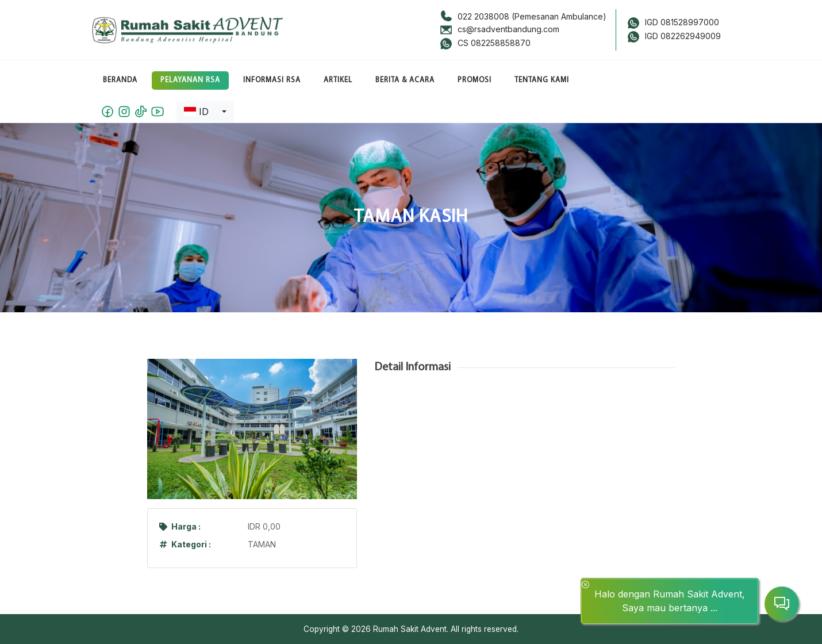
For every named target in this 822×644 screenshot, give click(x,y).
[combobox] (205, 112)
